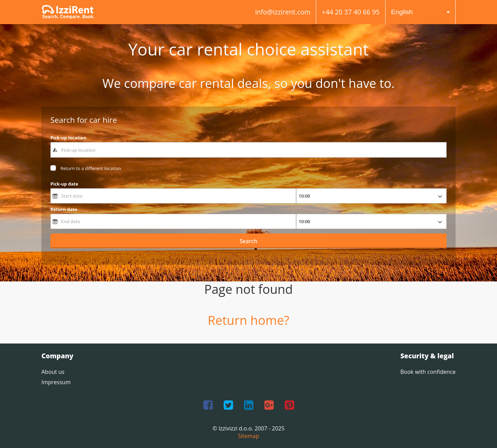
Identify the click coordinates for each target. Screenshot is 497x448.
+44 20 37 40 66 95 (351, 12)
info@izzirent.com (283, 12)
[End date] (173, 221)
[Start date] (173, 196)
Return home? (248, 320)
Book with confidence (428, 372)
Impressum (56, 382)
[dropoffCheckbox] (86, 168)
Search (249, 241)
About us (53, 372)
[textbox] (248, 150)
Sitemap (249, 436)
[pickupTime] (371, 196)
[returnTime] (371, 221)
